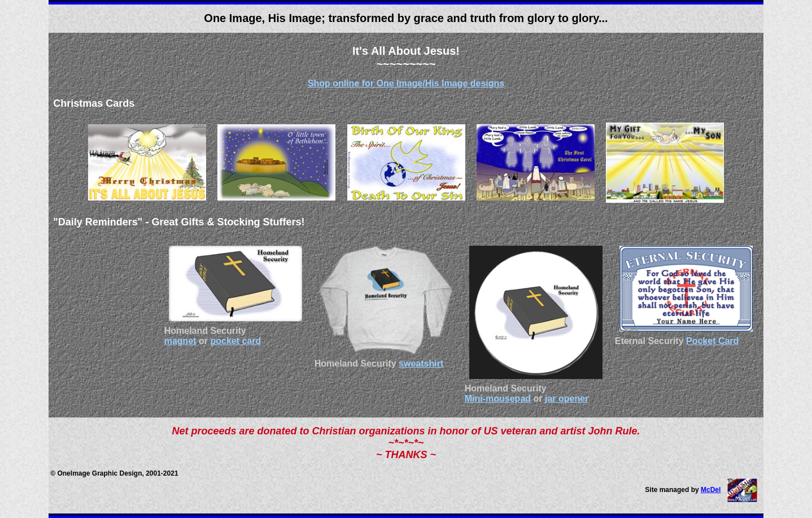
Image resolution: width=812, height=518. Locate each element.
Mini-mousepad (498, 399)
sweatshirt (421, 364)
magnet (180, 341)
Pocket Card (712, 341)
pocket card (236, 341)
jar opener (567, 399)
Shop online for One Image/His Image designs (406, 83)
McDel (711, 490)
